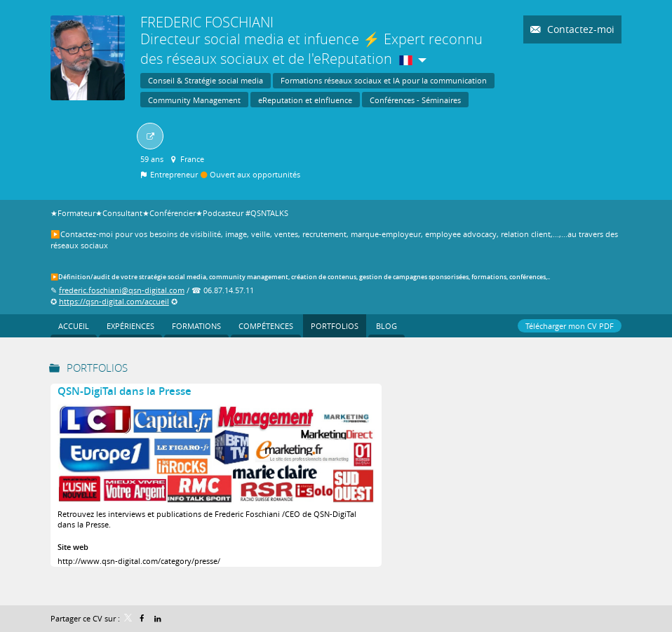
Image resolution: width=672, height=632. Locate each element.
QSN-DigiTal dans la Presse (125, 391)
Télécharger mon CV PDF (570, 326)
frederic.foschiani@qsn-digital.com (122, 290)
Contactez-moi (579, 29)
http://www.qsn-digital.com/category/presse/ (139, 561)
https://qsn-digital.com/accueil (114, 301)
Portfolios (97, 368)
